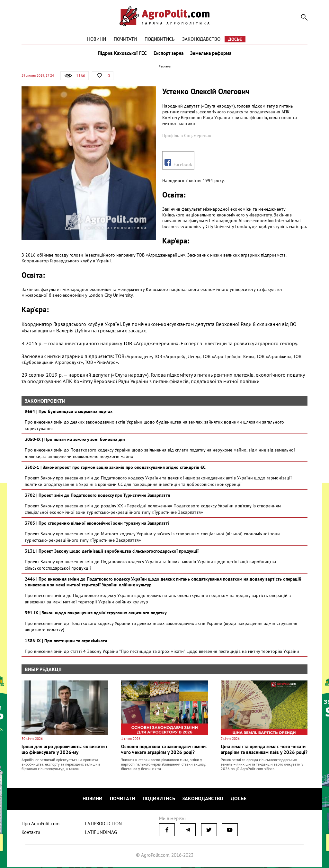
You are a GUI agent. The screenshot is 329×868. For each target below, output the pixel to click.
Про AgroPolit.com (40, 824)
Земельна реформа (212, 54)
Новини (97, 39)
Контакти (31, 833)
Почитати (125, 39)
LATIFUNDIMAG (101, 833)
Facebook (178, 164)
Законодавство (201, 39)
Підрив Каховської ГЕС (121, 54)
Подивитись (160, 39)
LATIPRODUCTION (103, 824)
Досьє (235, 39)
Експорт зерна (169, 54)
